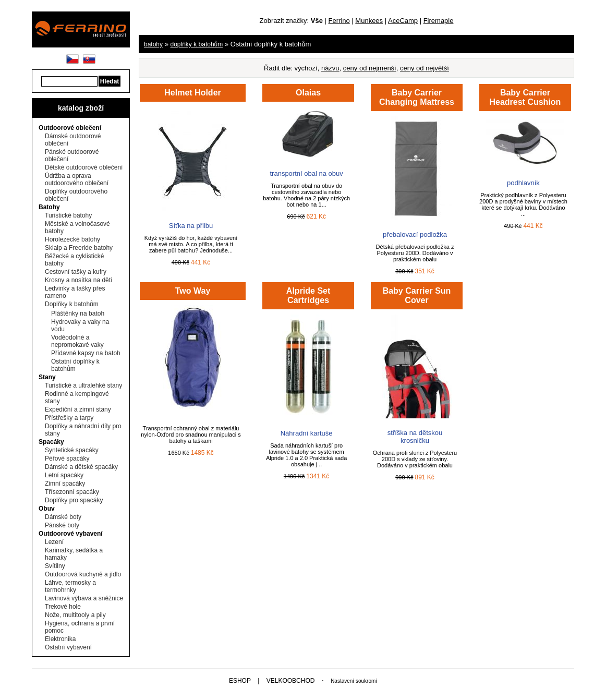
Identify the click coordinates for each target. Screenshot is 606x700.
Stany (47, 377)
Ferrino (339, 21)
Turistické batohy (68, 215)
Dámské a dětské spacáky (81, 467)
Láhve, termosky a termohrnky (70, 586)
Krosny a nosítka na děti (78, 280)
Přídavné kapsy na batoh (86, 353)
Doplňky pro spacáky (74, 500)
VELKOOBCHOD (291, 681)
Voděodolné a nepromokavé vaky (77, 341)
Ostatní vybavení (68, 647)
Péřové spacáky (67, 458)
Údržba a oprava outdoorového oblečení (77, 179)
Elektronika (60, 639)
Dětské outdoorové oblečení (84, 167)
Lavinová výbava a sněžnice (84, 598)
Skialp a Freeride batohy (79, 248)
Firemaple (439, 21)
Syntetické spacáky (72, 450)
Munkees (369, 21)
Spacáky (51, 442)
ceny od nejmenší (370, 68)
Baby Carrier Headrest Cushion (525, 97)
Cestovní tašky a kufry (76, 272)
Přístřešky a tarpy (69, 418)
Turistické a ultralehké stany (83, 385)
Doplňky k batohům (72, 304)
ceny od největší (425, 68)
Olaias (308, 93)
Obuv (47, 509)
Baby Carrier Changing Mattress (417, 97)
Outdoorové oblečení (70, 128)
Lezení (54, 542)
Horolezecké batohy (72, 239)
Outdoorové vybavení (71, 534)
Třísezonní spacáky (72, 492)
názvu (330, 68)
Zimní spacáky (65, 484)
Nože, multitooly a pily (75, 615)
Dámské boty (63, 517)
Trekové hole (63, 607)
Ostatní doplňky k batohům (75, 365)
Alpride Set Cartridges (308, 295)
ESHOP (240, 681)
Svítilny (55, 566)
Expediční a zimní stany (78, 409)
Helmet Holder (192, 93)
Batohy (49, 207)
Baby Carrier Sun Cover (417, 295)
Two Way (193, 291)
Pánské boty (62, 525)
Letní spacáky (64, 475)
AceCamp (403, 21)
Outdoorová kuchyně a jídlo (83, 574)
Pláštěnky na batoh (78, 313)
